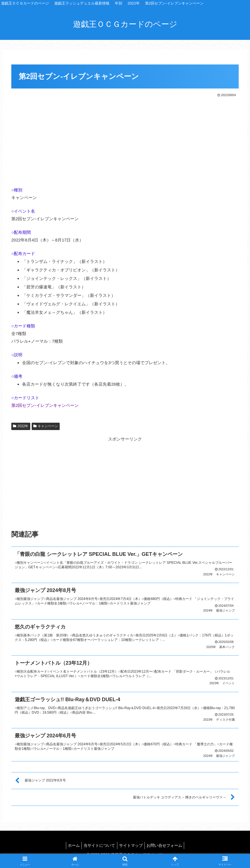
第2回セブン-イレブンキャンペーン (45, 405)
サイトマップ (132, 843)
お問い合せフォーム (168, 843)
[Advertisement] (125, 141)
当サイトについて (98, 843)
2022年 (21, 426)
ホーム (71, 843)
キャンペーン (46, 426)
